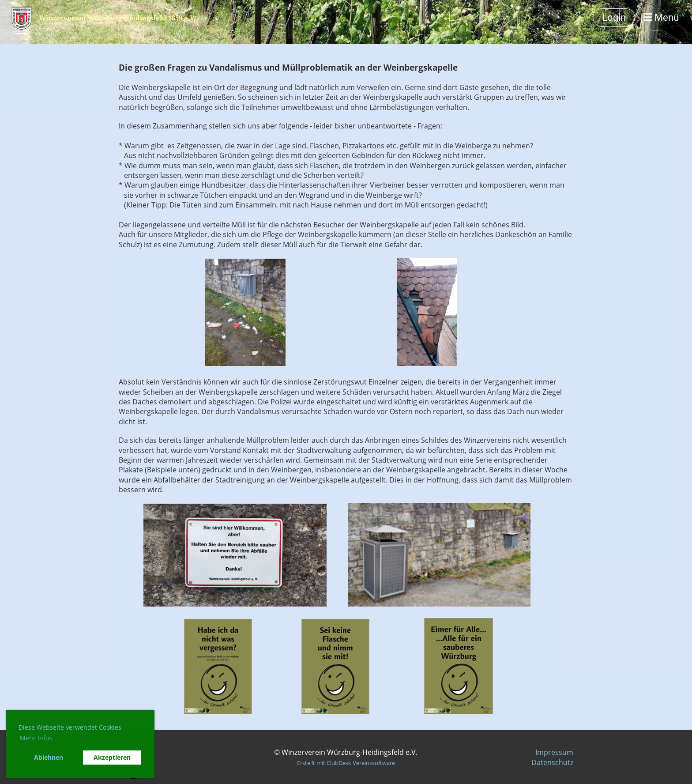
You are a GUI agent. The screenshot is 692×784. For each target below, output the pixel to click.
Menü (661, 17)
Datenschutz (552, 762)
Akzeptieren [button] (112, 757)
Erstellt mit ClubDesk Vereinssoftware (346, 763)
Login (614, 17)
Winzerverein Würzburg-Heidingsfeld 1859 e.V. (117, 18)
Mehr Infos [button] (36, 738)
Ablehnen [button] (49, 757)
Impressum (554, 752)
